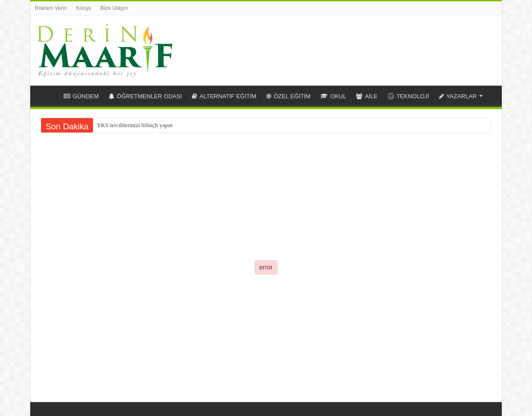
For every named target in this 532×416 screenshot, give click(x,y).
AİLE (367, 96)
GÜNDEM (81, 96)
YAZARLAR (458, 96)
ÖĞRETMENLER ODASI (145, 96)
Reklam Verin (51, 8)
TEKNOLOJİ (408, 96)
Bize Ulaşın (114, 8)
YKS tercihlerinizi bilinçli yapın (134, 125)
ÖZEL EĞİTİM (288, 96)
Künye (83, 8)
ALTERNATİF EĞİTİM (224, 96)
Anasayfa (46, 95)
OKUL (333, 96)
